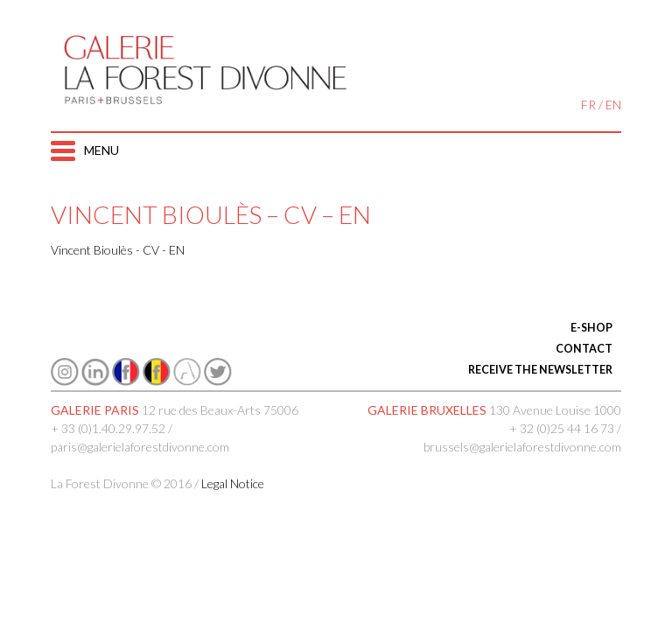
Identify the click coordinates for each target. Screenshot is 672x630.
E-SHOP (591, 328)
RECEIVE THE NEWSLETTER (540, 370)
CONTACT (584, 349)
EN (613, 105)
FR (588, 105)
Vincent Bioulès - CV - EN (118, 250)
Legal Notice (233, 483)
